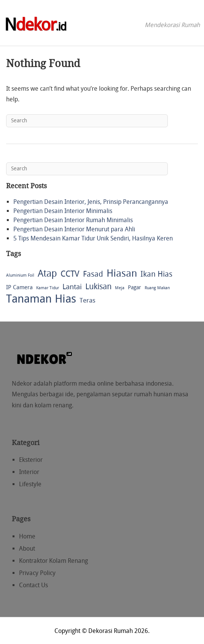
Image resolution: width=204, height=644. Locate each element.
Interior (29, 472)
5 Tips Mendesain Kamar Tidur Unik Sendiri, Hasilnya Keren (93, 238)
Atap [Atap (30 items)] (47, 274)
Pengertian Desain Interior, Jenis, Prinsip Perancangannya (91, 202)
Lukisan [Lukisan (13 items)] (98, 287)
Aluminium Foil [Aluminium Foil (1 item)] (20, 275)
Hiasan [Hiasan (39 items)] (122, 274)
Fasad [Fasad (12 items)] (93, 274)
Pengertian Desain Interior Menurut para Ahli (74, 229)
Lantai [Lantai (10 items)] (72, 287)
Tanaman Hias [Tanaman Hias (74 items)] (41, 299)
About (27, 549)
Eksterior (31, 460)
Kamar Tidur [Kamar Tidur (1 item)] (48, 288)
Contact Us (33, 585)
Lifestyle (30, 484)
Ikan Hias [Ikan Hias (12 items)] (156, 274)
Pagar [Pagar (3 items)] (135, 288)
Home (27, 536)
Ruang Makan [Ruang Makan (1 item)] (157, 288)
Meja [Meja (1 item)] (120, 288)
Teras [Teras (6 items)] (88, 300)
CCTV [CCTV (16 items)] (70, 274)
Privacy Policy (37, 573)
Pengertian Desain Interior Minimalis (63, 211)
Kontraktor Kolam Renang (53, 561)
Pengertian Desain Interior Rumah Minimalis (73, 220)
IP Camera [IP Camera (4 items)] (19, 287)
